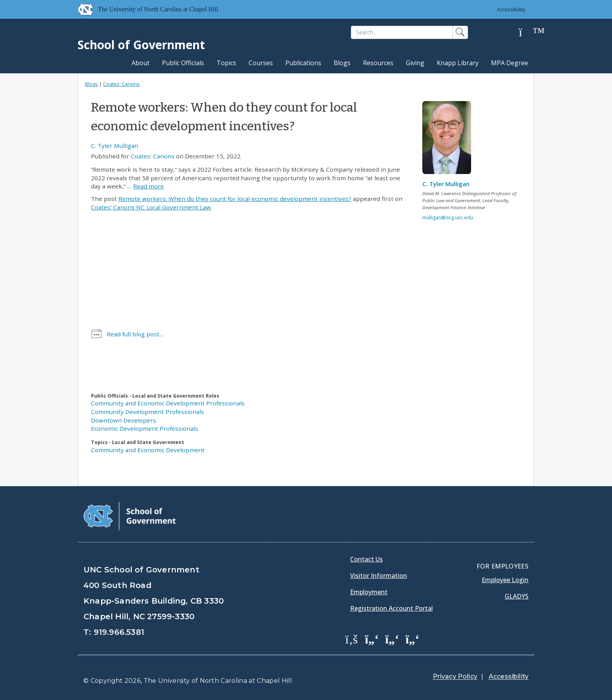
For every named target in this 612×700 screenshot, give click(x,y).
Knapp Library (458, 63)
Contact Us (366, 559)
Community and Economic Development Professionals (168, 403)
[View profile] (450, 140)
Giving (415, 63)
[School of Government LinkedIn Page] (392, 639)
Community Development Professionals (148, 412)
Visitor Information (379, 576)
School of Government (141, 45)
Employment (369, 592)
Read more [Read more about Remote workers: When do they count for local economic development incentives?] (149, 186)
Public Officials (183, 63)
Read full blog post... (135, 334)
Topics (226, 63)
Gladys (517, 596)
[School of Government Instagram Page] (413, 639)
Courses (261, 63)
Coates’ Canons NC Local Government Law (151, 207)
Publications (303, 63)
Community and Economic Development (148, 450)
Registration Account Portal (391, 608)
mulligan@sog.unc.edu (448, 218)
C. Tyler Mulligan (115, 146)
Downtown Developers (124, 420)
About (141, 63)
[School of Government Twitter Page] (372, 639)
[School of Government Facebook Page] (352, 639)
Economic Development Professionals (145, 428)
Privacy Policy (455, 676)
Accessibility (511, 9)
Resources (378, 63)
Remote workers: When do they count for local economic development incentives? (235, 199)
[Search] (402, 32)
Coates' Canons (121, 84)
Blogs (342, 63)
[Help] (527, 33)
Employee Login (505, 580)
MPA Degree (510, 63)
